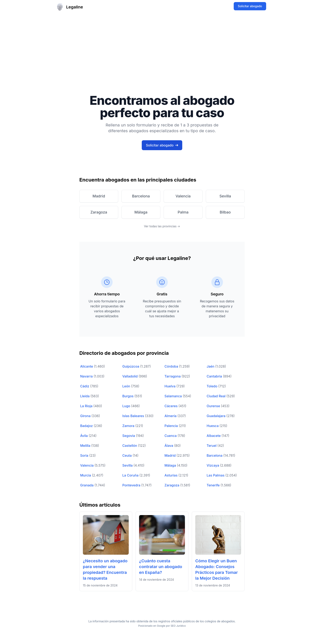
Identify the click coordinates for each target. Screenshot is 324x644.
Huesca (213, 426)
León (127, 386)
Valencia (87, 465)
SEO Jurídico (178, 626)
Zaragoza (172, 485)
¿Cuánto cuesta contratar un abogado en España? (161, 567)
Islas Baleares (134, 416)
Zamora (129, 426)
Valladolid (130, 376)
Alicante (87, 366)
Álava (169, 446)
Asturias (171, 475)
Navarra (87, 376)
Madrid (170, 455)
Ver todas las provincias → (162, 226)
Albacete (214, 436)
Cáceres (172, 406)
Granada (87, 485)
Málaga (171, 465)
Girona (86, 416)
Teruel (212, 446)
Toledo (212, 386)
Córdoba (172, 366)
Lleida (85, 396)
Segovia (129, 436)
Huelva (170, 386)
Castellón (130, 446)
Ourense (214, 406)
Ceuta (127, 455)
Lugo (127, 406)
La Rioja (87, 406)
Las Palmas (216, 475)
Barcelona (215, 455)
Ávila (84, 436)
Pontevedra (132, 485)
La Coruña (131, 475)
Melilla (86, 446)
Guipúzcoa (131, 366)
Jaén (211, 366)
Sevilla (128, 465)
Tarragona (173, 376)
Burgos (128, 396)
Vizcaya (213, 465)
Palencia (172, 426)
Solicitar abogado (250, 6)
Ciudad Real (217, 396)
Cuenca (171, 436)
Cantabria (215, 376)
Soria (85, 455)
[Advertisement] (162, 45)
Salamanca (174, 396)
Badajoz (87, 426)
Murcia (86, 475)
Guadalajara (216, 416)
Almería (171, 416)
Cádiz (85, 386)
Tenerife (214, 485)
